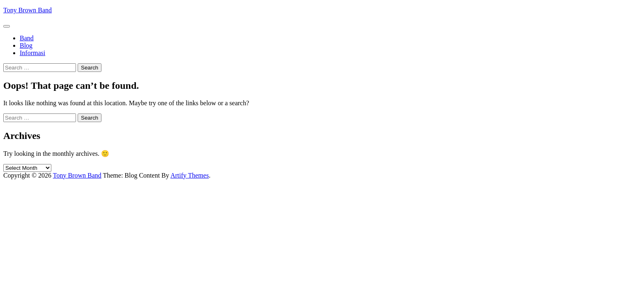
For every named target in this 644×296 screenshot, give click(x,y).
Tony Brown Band (28, 10)
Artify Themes (190, 175)
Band (27, 38)
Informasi (32, 53)
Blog (26, 45)
